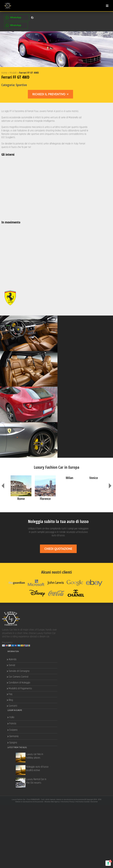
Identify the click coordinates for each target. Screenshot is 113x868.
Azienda (67, 526)
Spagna (13, 609)
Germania (14, 603)
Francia (13, 590)
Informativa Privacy (67, 631)
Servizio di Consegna (74, 538)
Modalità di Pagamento (75, 555)
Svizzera (13, 596)
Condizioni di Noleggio (74, 549)
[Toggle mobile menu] (107, 6)
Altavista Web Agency (52, 631)
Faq (65, 561)
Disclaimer (94, 631)
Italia (12, 584)
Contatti (67, 572)
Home (4, 73)
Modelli (13, 73)
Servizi (66, 532)
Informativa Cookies (82, 631)
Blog (65, 567)
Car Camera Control (73, 543)
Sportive (21, 85)
